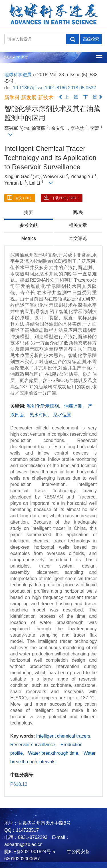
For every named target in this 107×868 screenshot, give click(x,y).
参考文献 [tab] (29, 225)
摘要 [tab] (29, 212)
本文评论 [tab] (78, 238)
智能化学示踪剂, (44, 406)
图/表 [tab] (78, 212)
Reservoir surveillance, (34, 745)
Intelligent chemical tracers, (64, 736)
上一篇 (68, 97)
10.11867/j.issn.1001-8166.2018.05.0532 (54, 88)
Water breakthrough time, (54, 753)
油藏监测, (75, 406)
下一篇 (93, 97)
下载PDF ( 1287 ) (65, 198)
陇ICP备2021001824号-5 (30, 852)
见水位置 (62, 415)
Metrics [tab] (29, 238)
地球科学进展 (16, 57)
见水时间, (40, 415)
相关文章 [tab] (78, 225)
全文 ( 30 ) (23, 198)
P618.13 (19, 784)
